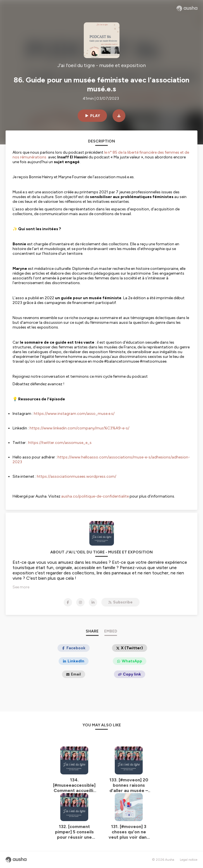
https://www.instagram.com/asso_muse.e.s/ (74, 414)
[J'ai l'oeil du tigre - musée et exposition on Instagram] (80, 602)
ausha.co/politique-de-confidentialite (95, 496)
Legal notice (189, 860)
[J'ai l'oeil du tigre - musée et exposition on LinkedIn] (93, 602)
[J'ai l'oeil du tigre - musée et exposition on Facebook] (68, 602)
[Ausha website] (187, 8)
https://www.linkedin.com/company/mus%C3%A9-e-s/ (79, 428)
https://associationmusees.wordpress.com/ (77, 476)
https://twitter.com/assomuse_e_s (60, 443)
